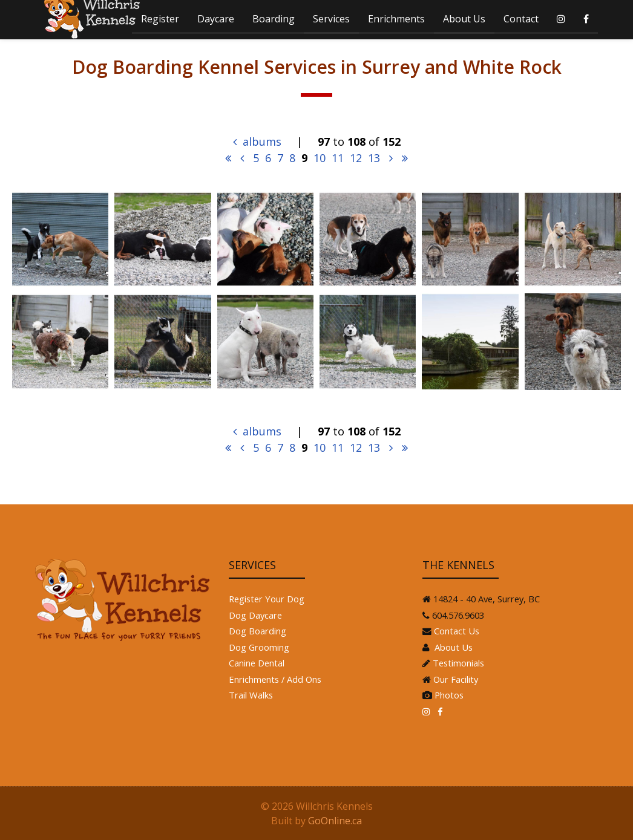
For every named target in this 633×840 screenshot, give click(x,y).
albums (257, 142)
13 (374, 158)
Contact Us (457, 631)
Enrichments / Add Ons (275, 679)
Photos (449, 695)
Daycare (216, 19)
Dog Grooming (259, 647)
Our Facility (456, 679)
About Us (464, 19)
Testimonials (458, 663)
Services (331, 19)
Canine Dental (257, 663)
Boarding (274, 19)
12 (356, 158)
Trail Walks (251, 695)
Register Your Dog (267, 599)
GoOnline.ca (335, 821)
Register (160, 19)
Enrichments (396, 19)
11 (338, 158)
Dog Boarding (257, 631)
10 (320, 158)
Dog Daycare (255, 615)
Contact (521, 19)
